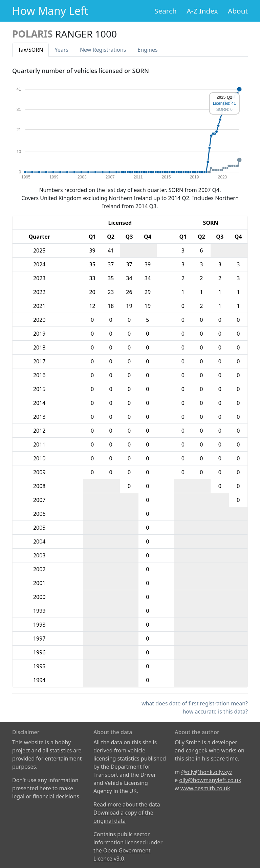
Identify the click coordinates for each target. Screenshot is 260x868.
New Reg (103, 50)
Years (61, 50)
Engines (147, 50)
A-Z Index (202, 11)
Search (166, 11)
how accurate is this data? (215, 712)
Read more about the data (127, 804)
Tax (30, 50)
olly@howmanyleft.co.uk (210, 780)
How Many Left (50, 11)
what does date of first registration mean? (195, 703)
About (238, 11)
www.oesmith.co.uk (205, 788)
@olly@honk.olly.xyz (207, 772)
